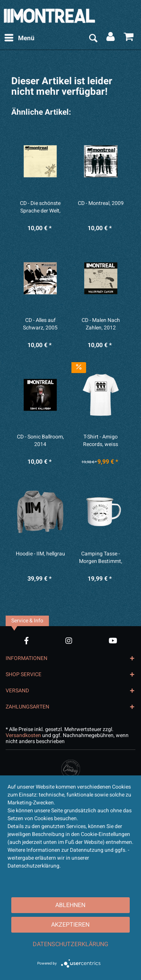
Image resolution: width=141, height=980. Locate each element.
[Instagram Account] (69, 641)
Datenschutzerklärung (70, 944)
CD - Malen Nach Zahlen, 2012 (101, 324)
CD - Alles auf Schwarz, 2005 (40, 324)
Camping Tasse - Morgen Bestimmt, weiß (101, 558)
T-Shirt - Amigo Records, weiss (101, 441)
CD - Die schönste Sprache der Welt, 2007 (40, 207)
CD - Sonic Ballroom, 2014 (40, 441)
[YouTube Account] (113, 641)
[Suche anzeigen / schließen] (93, 38)
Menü (20, 38)
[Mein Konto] (111, 38)
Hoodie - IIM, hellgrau (40, 554)
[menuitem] (19, 38)
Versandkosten (23, 735)
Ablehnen (70, 905)
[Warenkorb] (129, 38)
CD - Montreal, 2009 (101, 203)
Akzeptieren (70, 925)
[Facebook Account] (27, 641)
